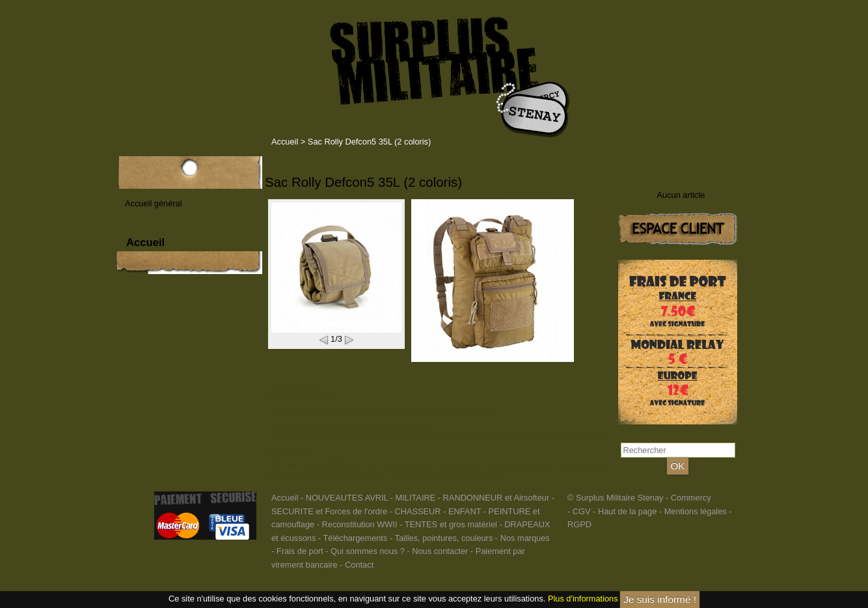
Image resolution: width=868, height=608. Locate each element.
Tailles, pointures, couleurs (443, 538)
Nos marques (525, 538)
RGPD (579, 524)
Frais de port (301, 551)
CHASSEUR (417, 511)
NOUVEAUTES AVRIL (347, 498)
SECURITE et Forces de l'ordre (329, 511)
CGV (582, 511)
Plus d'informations (583, 599)
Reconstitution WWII (360, 524)
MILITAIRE (416, 498)
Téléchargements (355, 538)
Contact (359, 565)
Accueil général (154, 203)
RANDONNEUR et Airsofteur (496, 498)
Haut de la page (627, 511)
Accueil (285, 142)
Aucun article (681, 195)
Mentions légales (696, 511)
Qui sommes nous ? (369, 551)
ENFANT (465, 511)
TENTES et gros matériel (451, 524)
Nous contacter (440, 551)
